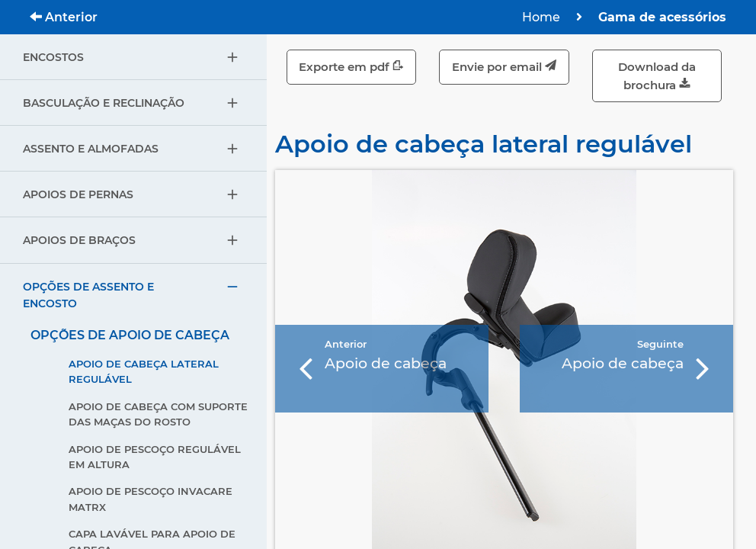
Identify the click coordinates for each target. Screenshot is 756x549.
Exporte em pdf (351, 67)
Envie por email (504, 67)
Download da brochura (657, 76)
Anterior (64, 17)
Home (541, 17)
